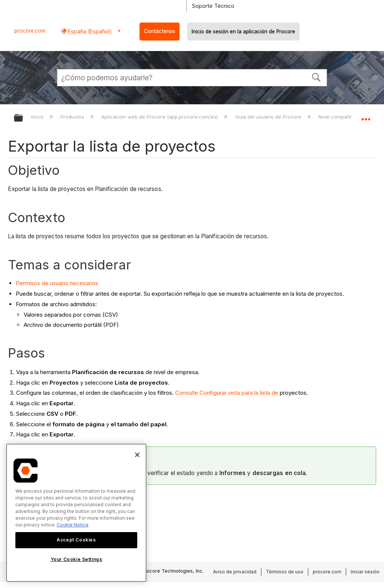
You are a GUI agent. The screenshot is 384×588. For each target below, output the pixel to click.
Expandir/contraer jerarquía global (23, 118)
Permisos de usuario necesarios (57, 283)
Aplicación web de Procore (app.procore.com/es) (160, 117)
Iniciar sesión (365, 572)
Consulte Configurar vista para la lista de (227, 393)
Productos (73, 117)
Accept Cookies (76, 540)
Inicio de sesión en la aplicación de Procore (243, 32)
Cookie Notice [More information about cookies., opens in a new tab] (73, 525)
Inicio (38, 117)
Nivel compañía (337, 117)
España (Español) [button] (89, 31)
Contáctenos (160, 31)
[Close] (137, 455)
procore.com (30, 31)
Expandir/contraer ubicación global (366, 116)
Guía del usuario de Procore (269, 117)
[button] (316, 77)
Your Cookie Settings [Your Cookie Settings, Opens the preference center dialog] (76, 559)
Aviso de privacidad (235, 572)
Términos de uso (285, 572)
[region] (76, 513)
